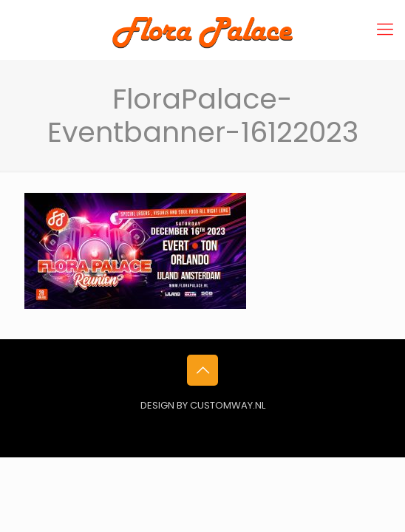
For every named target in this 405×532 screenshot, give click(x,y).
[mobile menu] (385, 30)
